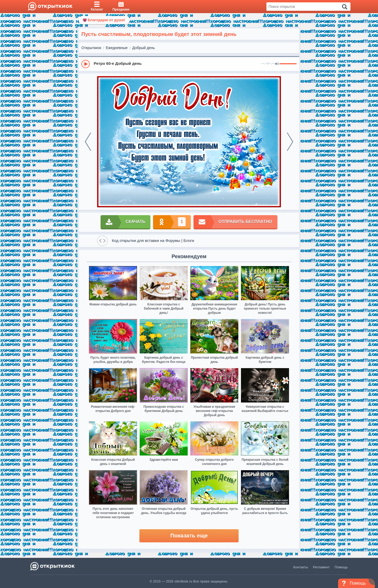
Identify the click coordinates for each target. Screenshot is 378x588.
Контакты (301, 567)
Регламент (321, 567)
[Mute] (277, 64)
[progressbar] (288, 64)
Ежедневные (117, 48)
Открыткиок (91, 48)
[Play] (86, 64)
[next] (290, 142)
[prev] (88, 142)
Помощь (341, 567)
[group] (189, 64)
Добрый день (144, 48)
